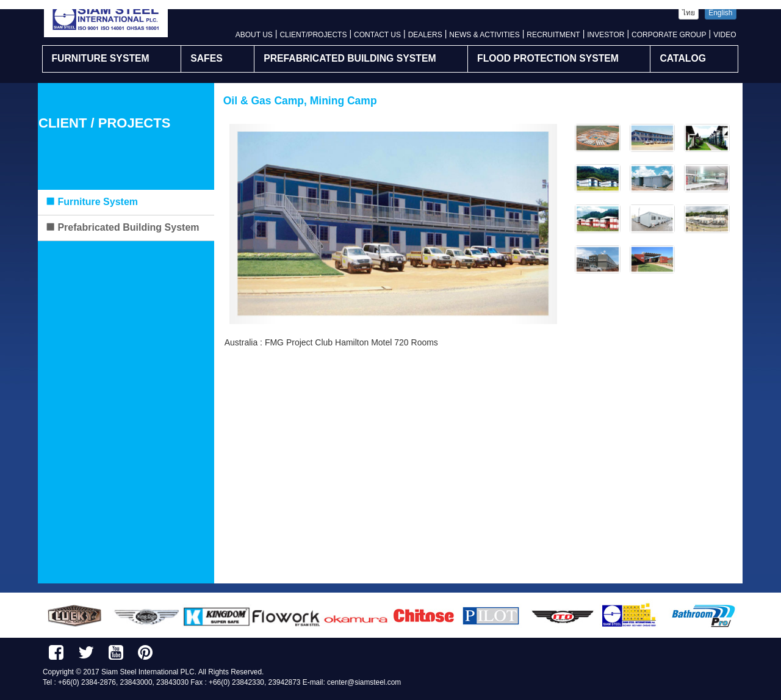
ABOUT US (254, 35)
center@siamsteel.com (364, 682)
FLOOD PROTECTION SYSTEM (548, 58)
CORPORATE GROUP (669, 35)
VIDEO (725, 35)
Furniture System (92, 202)
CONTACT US (377, 35)
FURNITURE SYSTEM (101, 58)
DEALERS (425, 35)
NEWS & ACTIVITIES (484, 35)
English (720, 13)
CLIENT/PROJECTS (313, 35)
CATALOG (683, 58)
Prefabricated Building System (122, 227)
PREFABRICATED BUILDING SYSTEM (350, 58)
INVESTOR (606, 35)
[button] (254, 224)
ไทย (689, 13)
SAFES (207, 58)
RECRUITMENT (553, 35)
